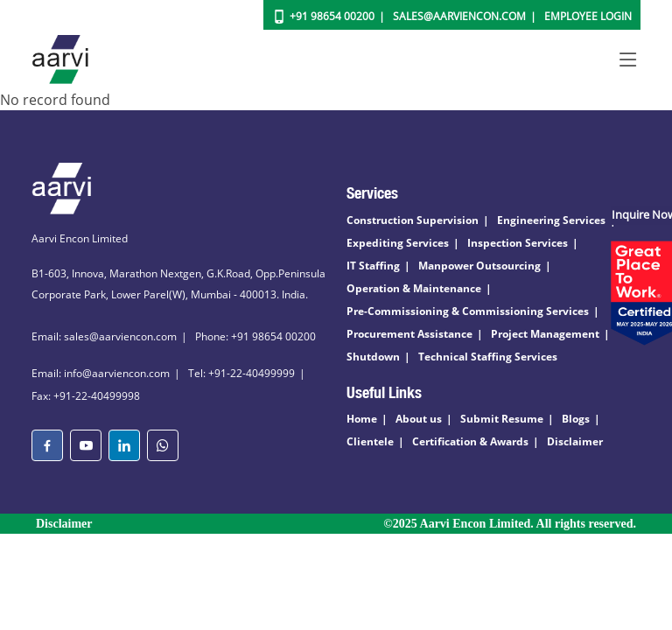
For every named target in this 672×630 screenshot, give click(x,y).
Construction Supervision (413, 220)
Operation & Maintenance (414, 288)
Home (362, 419)
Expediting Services (398, 243)
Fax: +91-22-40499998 (86, 396)
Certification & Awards (470, 441)
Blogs (576, 419)
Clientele (370, 441)
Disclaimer (575, 441)
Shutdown (373, 357)
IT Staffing (373, 266)
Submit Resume (502, 419)
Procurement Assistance (409, 334)
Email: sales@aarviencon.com (104, 336)
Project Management (545, 334)
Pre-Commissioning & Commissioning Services (468, 311)
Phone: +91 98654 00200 (255, 336)
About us (419, 419)
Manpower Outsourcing (479, 266)
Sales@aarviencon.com (459, 16)
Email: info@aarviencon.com (101, 373)
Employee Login (588, 16)
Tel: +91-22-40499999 (241, 373)
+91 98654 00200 (332, 16)
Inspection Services (518, 243)
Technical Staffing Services (488, 357)
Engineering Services (551, 220)
